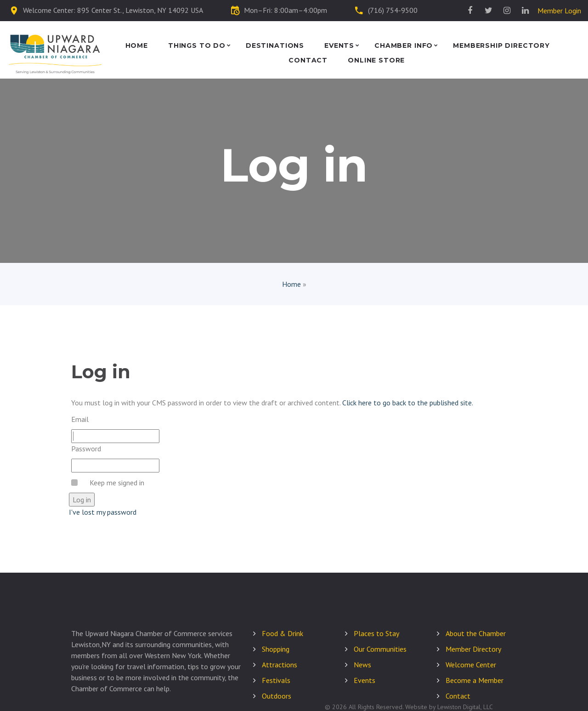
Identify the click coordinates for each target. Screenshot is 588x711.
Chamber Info (404, 46)
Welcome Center (471, 664)
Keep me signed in (117, 482)
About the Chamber (476, 632)
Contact (308, 60)
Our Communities (380, 648)
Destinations (275, 46)
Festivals (276, 679)
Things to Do (197, 46)
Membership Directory (501, 46)
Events (339, 46)
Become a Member (475, 679)
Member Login (559, 11)
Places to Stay (376, 632)
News (362, 664)
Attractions (280, 664)
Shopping (276, 648)
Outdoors (277, 695)
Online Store (376, 60)
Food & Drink (283, 632)
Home (137, 46)
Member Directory (473, 648)
